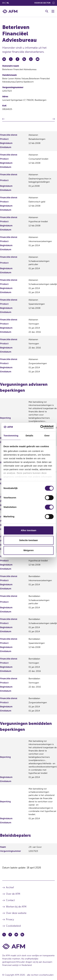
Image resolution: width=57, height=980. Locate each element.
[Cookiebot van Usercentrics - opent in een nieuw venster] (41, 427)
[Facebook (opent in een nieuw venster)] (10, 935)
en (3, 3)
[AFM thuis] (10, 11)
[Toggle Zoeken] (47, 11)
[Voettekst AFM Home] (28, 946)
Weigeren (28, 550)
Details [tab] (29, 436)
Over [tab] (47, 436)
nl (8, 3)
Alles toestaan (29, 530)
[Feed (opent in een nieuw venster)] (22, 935)
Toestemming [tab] (11, 436)
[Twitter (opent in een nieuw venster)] (4, 935)
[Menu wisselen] (53, 11)
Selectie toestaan (28, 540)
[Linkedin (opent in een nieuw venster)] (16, 935)
